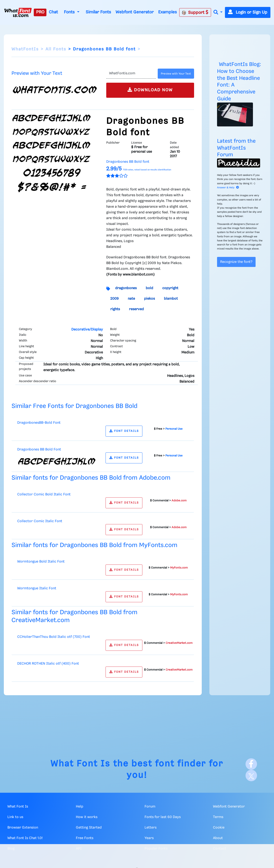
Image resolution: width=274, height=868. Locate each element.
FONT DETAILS (124, 431)
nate (131, 299)
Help (80, 807)
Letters (151, 828)
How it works (87, 817)
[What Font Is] (18, 12)
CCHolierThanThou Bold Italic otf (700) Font (54, 637)
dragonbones (126, 288)
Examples (168, 12)
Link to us (15, 817)
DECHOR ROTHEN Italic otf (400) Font (48, 664)
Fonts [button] (70, 12)
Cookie (219, 828)
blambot (171, 299)
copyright (170, 288)
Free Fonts (85, 838)
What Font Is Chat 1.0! (25, 838)
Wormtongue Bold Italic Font (41, 562)
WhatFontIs (25, 49)
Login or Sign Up (248, 12)
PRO (40, 12)
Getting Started (89, 828)
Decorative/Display (87, 330)
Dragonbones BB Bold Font (39, 450)
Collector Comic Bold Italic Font (44, 494)
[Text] (131, 74)
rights (115, 309)
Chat (53, 12)
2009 (115, 299)
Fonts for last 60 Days (163, 817)
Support (195, 12)
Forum (150, 807)
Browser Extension (23, 828)
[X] (251, 776)
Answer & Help (228, 188)
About (218, 838)
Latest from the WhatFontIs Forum (236, 148)
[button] (218, 13)
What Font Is (80, 764)
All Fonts (56, 49)
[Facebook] (251, 764)
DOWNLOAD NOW (150, 90)
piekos (149, 299)
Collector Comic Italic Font (40, 521)
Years (149, 838)
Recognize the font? (236, 262)
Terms (218, 817)
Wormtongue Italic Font (37, 588)
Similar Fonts (98, 12)
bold (149, 288)
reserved (136, 309)
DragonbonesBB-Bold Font (39, 423)
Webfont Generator (135, 12)
